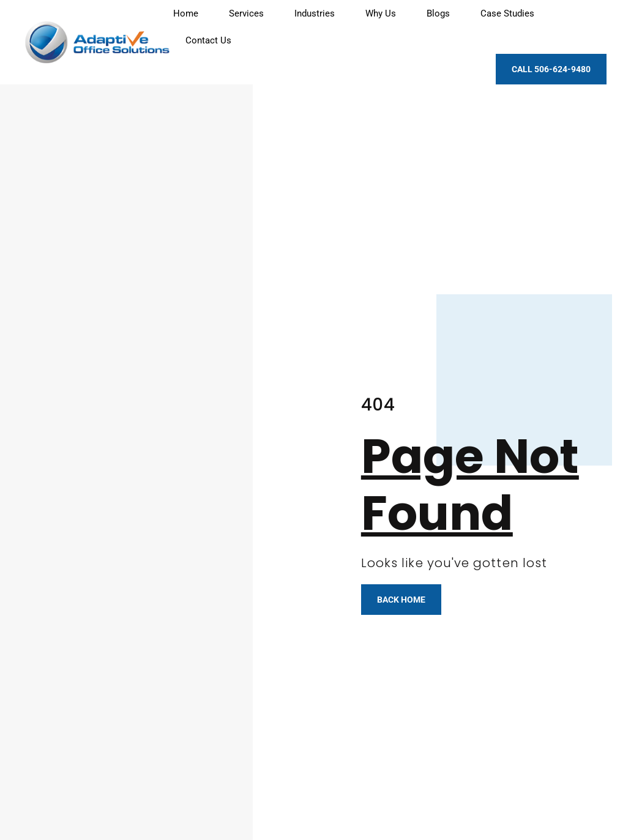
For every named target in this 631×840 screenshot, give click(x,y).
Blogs (438, 13)
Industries (315, 13)
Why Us (381, 13)
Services (246, 13)
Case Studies (507, 13)
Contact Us (208, 40)
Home (186, 13)
